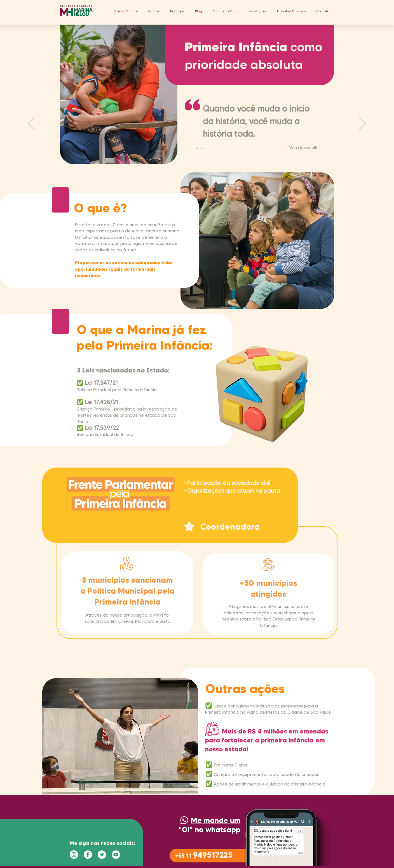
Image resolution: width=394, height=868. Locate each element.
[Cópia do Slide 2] (202, 148)
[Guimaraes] (192, 148)
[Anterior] (31, 124)
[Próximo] (363, 124)
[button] (154, 11)
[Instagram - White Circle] (74, 855)
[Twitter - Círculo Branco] (102, 855)
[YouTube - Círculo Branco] (116, 855)
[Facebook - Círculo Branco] (88, 855)
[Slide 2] (197, 148)
